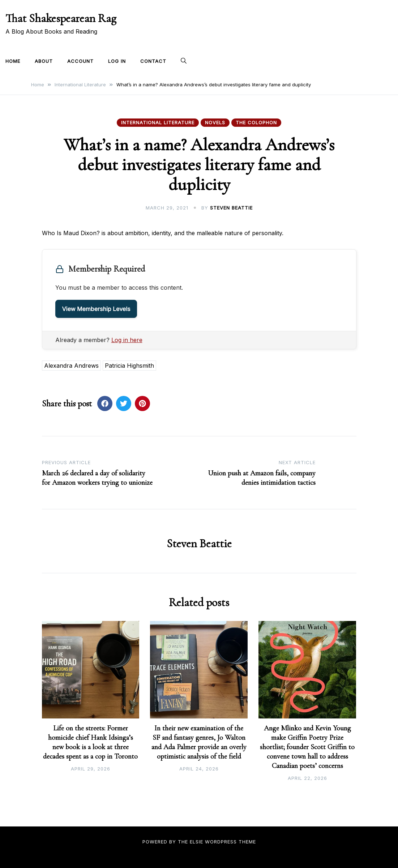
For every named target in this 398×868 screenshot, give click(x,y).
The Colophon (256, 122)
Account (80, 61)
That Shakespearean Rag (61, 18)
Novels (215, 122)
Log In (117, 61)
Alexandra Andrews (71, 366)
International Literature (158, 122)
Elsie (196, 842)
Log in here (127, 340)
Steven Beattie (231, 208)
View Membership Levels (96, 309)
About (44, 61)
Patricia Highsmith (129, 366)
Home (13, 61)
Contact (153, 61)
